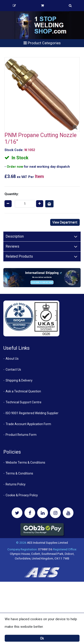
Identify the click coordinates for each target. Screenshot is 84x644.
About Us (12, 359)
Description (15, 236)
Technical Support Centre (24, 402)
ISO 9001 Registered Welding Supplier (32, 413)
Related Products (19, 256)
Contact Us (13, 369)
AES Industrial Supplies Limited (47, 543)
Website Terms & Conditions (25, 462)
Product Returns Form (21, 435)
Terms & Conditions (19, 473)
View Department (65, 222)
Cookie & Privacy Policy (22, 495)
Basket (42, 6)
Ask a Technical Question (23, 391)
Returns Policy (16, 484)
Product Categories (42, 43)
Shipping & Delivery (19, 380)
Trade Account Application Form (28, 424)
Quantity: (12, 194)
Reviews (12, 246)
